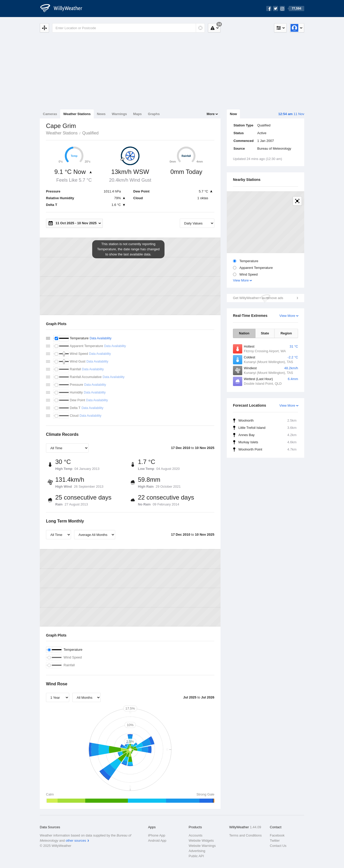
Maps (138, 114)
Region (286, 333)
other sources (76, 841)
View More (241, 280)
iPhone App (157, 835)
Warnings (119, 114)
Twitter (275, 841)
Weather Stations (77, 114)
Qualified (90, 133)
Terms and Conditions (246, 835)
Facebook (277, 835)
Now (233, 114)
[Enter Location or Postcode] (128, 28)
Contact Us (278, 846)
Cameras (50, 114)
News (101, 114)
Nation (244, 333)
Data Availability (101, 338)
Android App (157, 841)
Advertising (197, 851)
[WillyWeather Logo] (64, 9)
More (211, 114)
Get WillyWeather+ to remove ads (258, 298)
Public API (196, 856)
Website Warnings (202, 846)
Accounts (195, 835)
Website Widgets (201, 841)
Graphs (154, 114)
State (265, 333)
